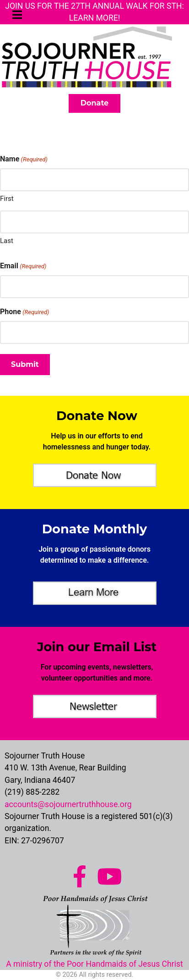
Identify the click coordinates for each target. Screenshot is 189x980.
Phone (24, 312)
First (7, 199)
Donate (94, 103)
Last (7, 241)
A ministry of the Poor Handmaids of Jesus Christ (94, 964)
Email (23, 266)
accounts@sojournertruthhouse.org (68, 804)
